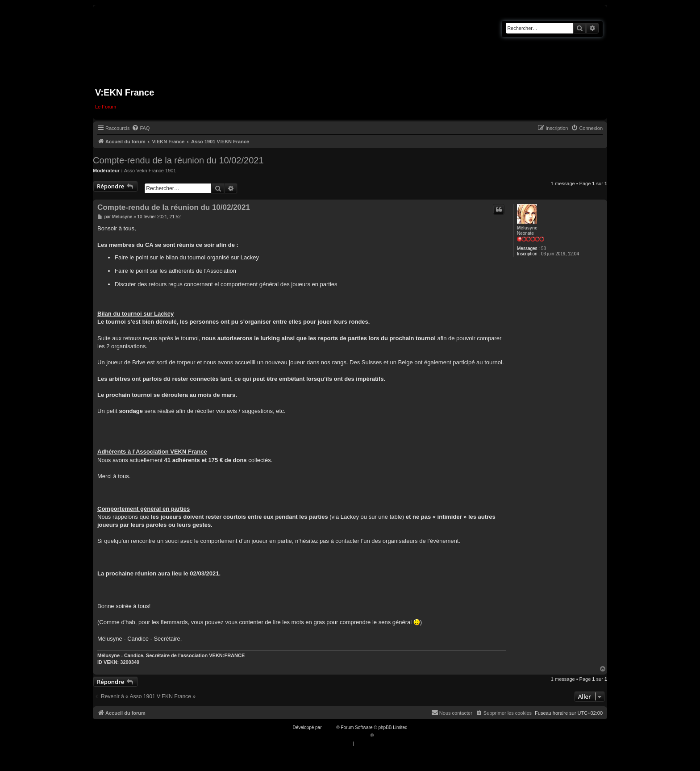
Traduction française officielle (340, 736)
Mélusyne (527, 228)
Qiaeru (382, 736)
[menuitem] (141, 128)
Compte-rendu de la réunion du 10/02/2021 (178, 160)
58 (544, 248)
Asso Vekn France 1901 (150, 171)
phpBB (329, 727)
